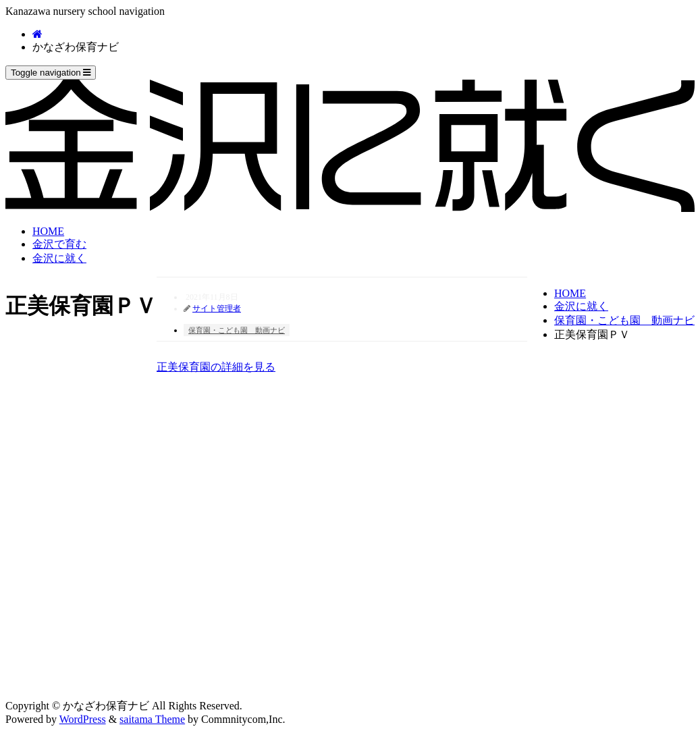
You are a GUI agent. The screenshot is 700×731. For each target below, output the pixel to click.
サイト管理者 (217, 308)
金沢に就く (59, 258)
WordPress (83, 719)
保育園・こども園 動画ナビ (624, 320)
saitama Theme (152, 719)
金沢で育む (59, 244)
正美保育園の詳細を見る (216, 367)
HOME (48, 231)
